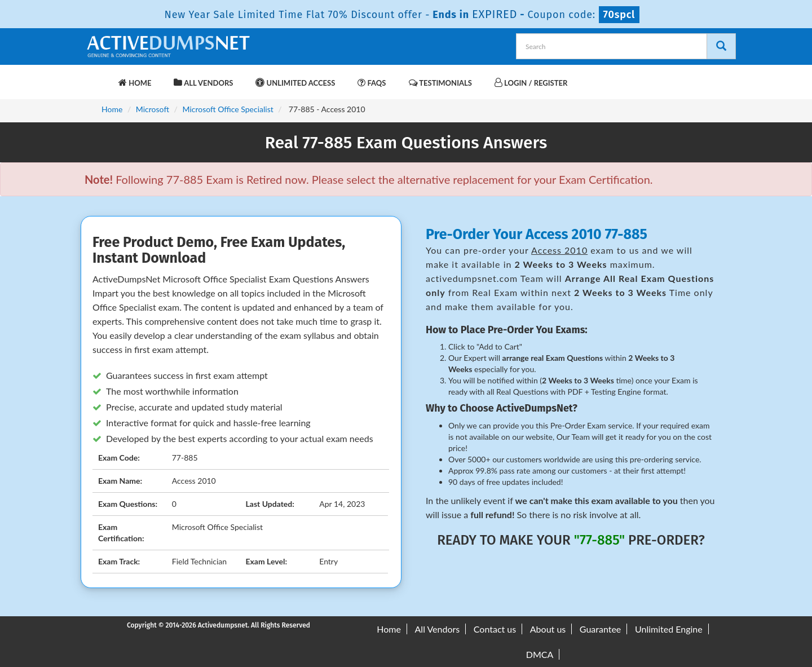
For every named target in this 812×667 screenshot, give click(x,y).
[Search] (721, 46)
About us (548, 629)
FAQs (372, 83)
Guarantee (600, 629)
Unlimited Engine (669, 629)
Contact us (495, 629)
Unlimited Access (295, 83)
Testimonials (440, 83)
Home (135, 83)
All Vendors (203, 83)
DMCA (540, 654)
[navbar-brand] (99, 77)
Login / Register (531, 83)
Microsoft (153, 109)
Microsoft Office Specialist (228, 109)
